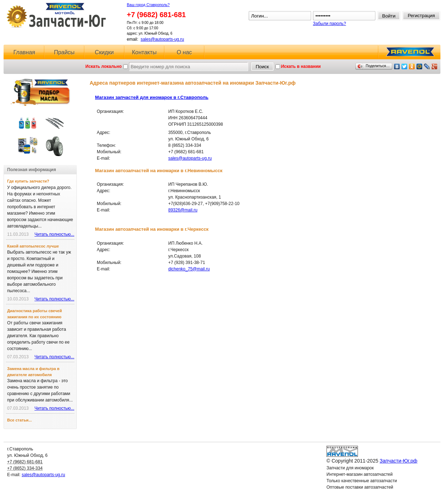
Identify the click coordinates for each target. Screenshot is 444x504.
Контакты (144, 52)
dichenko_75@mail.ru (189, 269)
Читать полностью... (54, 234)
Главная (24, 52)
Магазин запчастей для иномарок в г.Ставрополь (152, 97)
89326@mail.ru (183, 210)
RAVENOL (409, 54)
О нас (184, 52)
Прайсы (64, 52)
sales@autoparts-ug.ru (163, 39)
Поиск (262, 67)
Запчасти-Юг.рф (57, 15)
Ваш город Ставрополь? (148, 5)
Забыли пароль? (330, 24)
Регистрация (421, 16)
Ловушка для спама (346, 494)
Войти (389, 16)
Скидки (104, 52)
